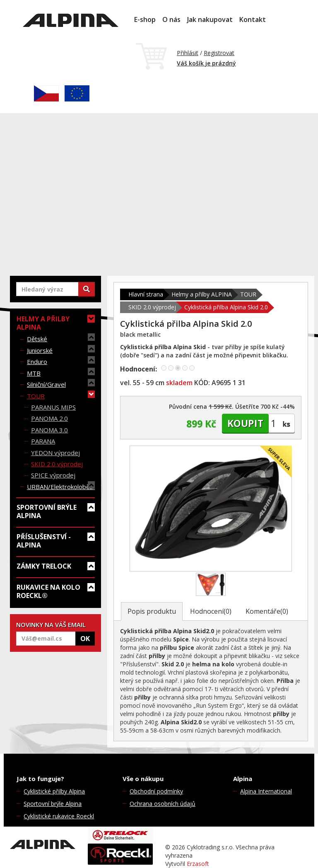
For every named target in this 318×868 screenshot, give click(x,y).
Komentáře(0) (267, 611)
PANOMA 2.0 (49, 418)
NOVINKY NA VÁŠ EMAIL (51, 624)
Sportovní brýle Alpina (53, 804)
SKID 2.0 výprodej (57, 464)
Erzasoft (198, 864)
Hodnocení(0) (211, 611)
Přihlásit (188, 53)
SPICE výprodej (53, 475)
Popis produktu (152, 611)
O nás (171, 19)
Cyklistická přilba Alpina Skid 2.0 (226, 307)
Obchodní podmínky (156, 791)
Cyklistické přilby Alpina (54, 791)
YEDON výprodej (55, 453)
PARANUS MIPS (53, 407)
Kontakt (253, 19)
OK (85, 639)
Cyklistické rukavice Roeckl (59, 816)
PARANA (43, 441)
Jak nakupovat (210, 19)
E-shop (145, 19)
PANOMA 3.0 (49, 430)
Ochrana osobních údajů (163, 804)
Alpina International (266, 791)
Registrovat (219, 53)
